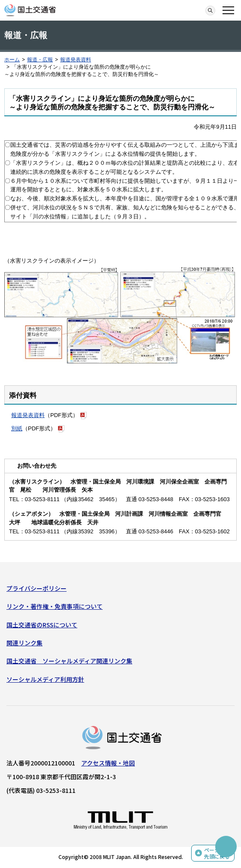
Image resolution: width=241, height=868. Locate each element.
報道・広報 (40, 60)
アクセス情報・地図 (108, 763)
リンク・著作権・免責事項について (55, 606)
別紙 (17, 428)
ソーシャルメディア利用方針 (45, 679)
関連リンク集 (24, 643)
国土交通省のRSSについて (42, 625)
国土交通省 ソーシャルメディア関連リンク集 (69, 661)
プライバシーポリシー (37, 588)
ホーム (12, 60)
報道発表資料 (76, 60)
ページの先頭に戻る (217, 853)
